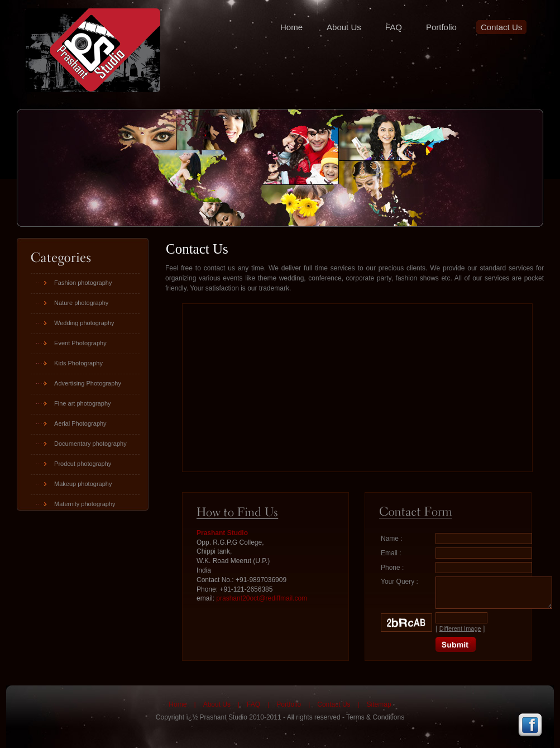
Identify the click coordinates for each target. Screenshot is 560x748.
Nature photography (81, 303)
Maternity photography (85, 504)
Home (291, 27)
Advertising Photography (88, 383)
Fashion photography (83, 283)
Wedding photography (84, 323)
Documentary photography (90, 444)
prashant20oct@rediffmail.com (262, 598)
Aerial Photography (80, 423)
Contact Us (501, 27)
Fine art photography (83, 403)
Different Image (460, 628)
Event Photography (80, 343)
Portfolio (441, 27)
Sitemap (379, 704)
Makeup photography (83, 484)
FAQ (394, 27)
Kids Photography (78, 363)
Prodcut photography (83, 464)
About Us (344, 27)
